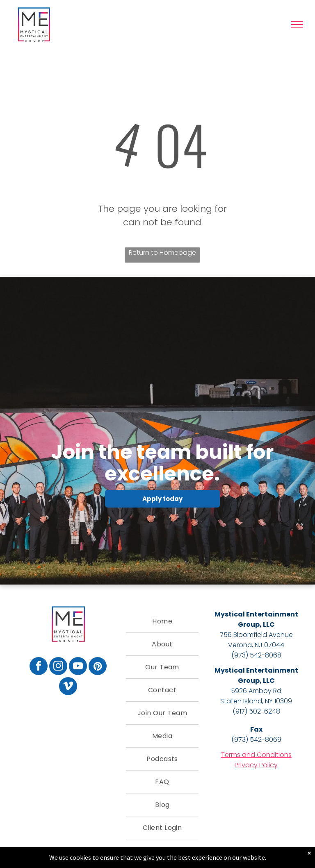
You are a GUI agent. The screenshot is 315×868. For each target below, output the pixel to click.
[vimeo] (68, 687)
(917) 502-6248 (256, 711)
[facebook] (39, 667)
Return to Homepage (162, 253)
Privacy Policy (256, 765)
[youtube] (78, 667)
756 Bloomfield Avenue (256, 635)
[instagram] (58, 667)
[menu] (297, 25)
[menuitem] (162, 621)
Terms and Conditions (256, 755)
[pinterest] (98, 667)
